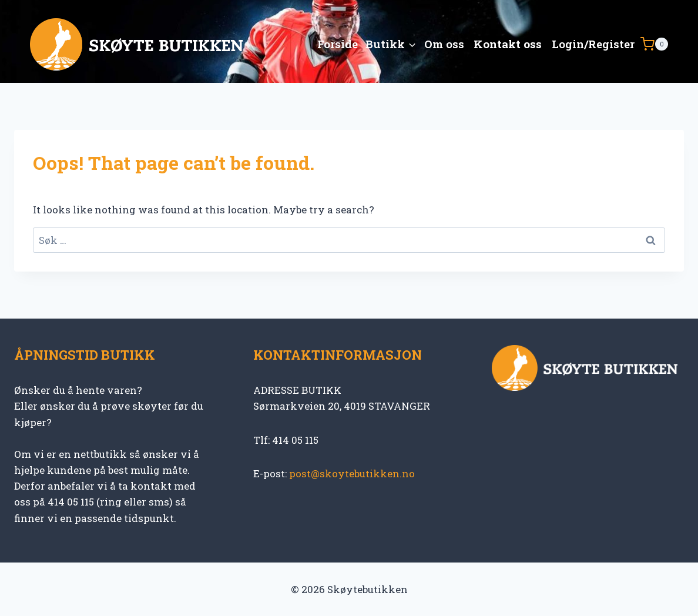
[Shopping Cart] (654, 44)
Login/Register (593, 44)
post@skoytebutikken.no (352, 473)
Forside (338, 44)
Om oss (444, 44)
